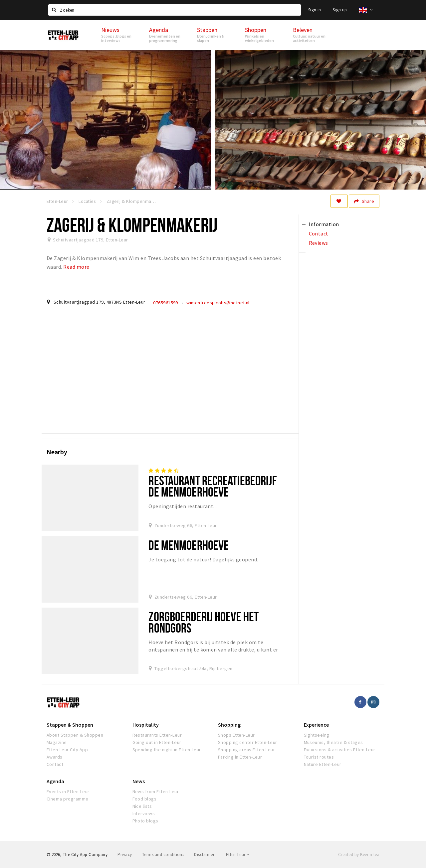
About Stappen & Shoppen (75, 735)
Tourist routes (319, 757)
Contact (55, 764)
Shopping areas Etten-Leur (246, 750)
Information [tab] (324, 224)
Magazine (57, 742)
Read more (76, 267)
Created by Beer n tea (359, 855)
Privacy (125, 855)
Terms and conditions (163, 855)
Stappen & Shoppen (70, 725)
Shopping (229, 725)
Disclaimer (204, 855)
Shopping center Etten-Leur (247, 742)
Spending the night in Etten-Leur (167, 750)
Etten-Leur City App (67, 750)
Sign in (315, 10)
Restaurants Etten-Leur (157, 735)
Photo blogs (145, 821)
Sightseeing (317, 735)
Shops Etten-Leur (236, 735)
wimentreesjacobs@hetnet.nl (218, 303)
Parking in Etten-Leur (240, 757)
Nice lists (142, 806)
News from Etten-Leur (156, 792)
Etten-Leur (238, 855)
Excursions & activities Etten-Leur (340, 750)
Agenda (55, 781)
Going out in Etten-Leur (157, 742)
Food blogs (145, 799)
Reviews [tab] (319, 243)
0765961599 (166, 303)
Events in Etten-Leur (68, 792)
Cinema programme (68, 799)
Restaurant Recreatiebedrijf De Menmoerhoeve (213, 486)
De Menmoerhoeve (189, 545)
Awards (55, 757)
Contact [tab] (319, 233)
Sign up (340, 10)
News (139, 781)
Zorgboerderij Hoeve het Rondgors (204, 622)
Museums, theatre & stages (333, 742)
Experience (316, 725)
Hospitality (146, 725)
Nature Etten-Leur (323, 764)
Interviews (144, 813)
